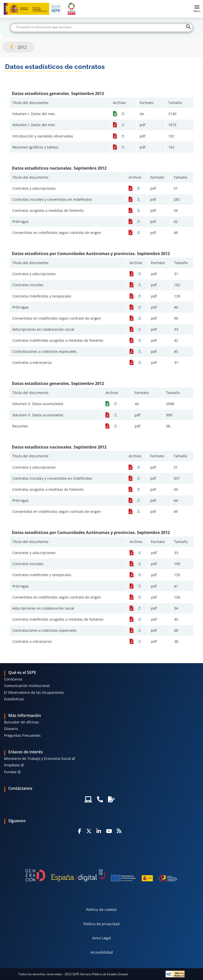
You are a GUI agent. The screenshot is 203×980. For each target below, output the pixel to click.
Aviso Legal (101, 938)
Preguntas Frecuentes (22, 735)
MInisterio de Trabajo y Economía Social (38, 758)
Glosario (11, 729)
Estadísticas (14, 699)
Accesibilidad (102, 952)
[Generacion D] (101, 875)
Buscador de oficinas (21, 722)
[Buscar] (101, 27)
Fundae (10, 772)
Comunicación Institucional (27, 686)
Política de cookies (101, 910)
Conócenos (13, 679)
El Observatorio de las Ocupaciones (34, 692)
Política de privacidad (101, 924)
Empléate (12, 765)
